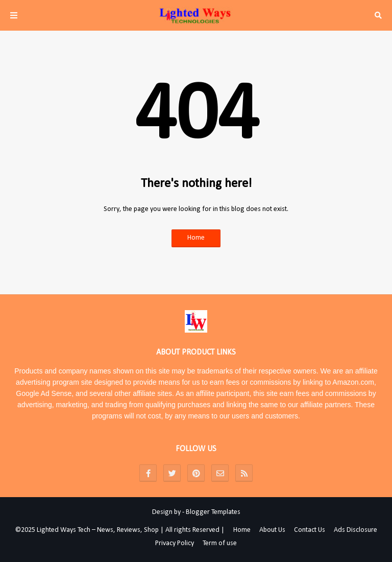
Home (196, 238)
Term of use (220, 543)
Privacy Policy (175, 543)
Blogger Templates (213, 512)
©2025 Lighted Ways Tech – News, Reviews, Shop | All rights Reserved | (120, 530)
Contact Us (310, 530)
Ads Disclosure (356, 530)
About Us (272, 530)
